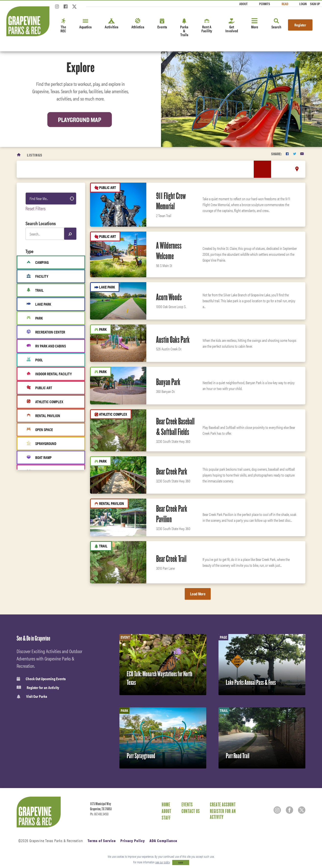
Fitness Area (41, 471)
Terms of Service (102, 840)
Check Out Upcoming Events (41, 679)
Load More (198, 594)
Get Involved (232, 26)
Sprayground (41, 444)
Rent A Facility (207, 26)
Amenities (38, 532)
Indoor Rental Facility (49, 374)
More (255, 24)
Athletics (138, 24)
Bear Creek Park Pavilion (172, 514)
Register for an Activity (38, 688)
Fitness (36, 543)
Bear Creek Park (172, 471)
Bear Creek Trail (171, 559)
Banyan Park (168, 382)
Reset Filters (35, 208)
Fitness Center (41, 575)
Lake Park (39, 304)
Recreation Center (46, 332)
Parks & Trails (184, 28)
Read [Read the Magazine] (285, 4)
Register (300, 25)
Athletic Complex (45, 402)
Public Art (39, 388)
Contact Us (191, 811)
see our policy (163, 862)
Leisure (36, 522)
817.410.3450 (101, 814)
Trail (35, 290)
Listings (35, 155)
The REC (63, 26)
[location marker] (297, 169)
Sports (35, 500)
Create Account (223, 804)
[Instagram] (57, 8)
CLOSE (181, 862)
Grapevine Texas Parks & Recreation (56, 840)
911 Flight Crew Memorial (171, 201)
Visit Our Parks (32, 696)
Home (166, 804)
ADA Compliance (163, 840)
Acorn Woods (169, 297)
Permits (265, 4)
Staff (166, 818)
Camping (38, 262)
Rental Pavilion (43, 416)
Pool (35, 360)
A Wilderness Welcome (169, 251)
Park (35, 318)
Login (303, 4)
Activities (111, 24)
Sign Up (315, 4)
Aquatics (85, 24)
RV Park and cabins (46, 346)
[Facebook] (66, 8)
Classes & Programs (45, 565)
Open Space (40, 430)
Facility (37, 276)
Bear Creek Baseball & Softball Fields (175, 427)
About (243, 4)
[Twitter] (74, 8)
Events (162, 24)
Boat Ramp (39, 457)
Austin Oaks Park (173, 340)
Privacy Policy (133, 840)
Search (276, 24)
